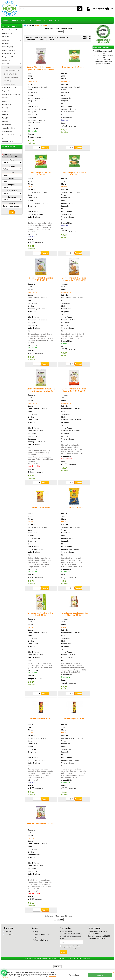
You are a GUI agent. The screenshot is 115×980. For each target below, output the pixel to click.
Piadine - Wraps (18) (9, 50)
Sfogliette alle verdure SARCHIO (41, 824)
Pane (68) (5, 43)
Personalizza (74, 975)
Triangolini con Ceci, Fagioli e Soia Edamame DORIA (74, 614)
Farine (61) (6, 40)
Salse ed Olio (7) (8, 142)
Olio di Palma (12, 191)
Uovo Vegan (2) (7, 33)
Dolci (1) (5, 98)
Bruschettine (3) (9, 84)
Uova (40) (5, 37)
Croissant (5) (6, 125)
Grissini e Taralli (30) (11, 74)
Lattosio (12, 166)
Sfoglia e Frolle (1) (8, 131)
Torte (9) (5, 118)
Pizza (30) (5, 111)
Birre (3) (5, 138)
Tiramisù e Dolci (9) (9, 128)
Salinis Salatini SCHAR (41, 507)
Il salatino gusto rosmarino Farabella (74, 173)
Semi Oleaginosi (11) (9, 87)
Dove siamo (9, 934)
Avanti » (60, 32)
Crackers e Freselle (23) (12, 71)
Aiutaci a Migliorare (40, 940)
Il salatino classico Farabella (74, 67)
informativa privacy (70, 948)
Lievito (12, 178)
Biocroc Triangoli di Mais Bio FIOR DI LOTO (41, 279)
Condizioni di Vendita (41, 934)
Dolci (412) (6, 64)
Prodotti (14, 21)
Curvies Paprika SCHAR (74, 718)
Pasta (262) (6, 60)
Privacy (36, 932)
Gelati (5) (5, 121)
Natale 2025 (26, 21)
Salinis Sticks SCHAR (74, 507)
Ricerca (12, 203)
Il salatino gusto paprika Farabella (41, 173)
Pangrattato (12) (8, 57)
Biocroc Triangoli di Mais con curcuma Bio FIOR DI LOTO (74, 279)
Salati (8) (5, 101)
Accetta (100, 975)
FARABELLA (66, 82)
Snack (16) (7, 81)
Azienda (38, 21)
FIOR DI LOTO (33, 82)
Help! (57, 21)
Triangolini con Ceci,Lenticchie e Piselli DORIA (41, 614)
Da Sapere (12, 197)
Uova (12, 172)
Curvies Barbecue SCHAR (41, 718)
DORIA (31, 627)
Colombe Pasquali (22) (10, 30)
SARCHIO (32, 838)
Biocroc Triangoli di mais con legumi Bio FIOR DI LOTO (74, 390)
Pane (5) (5, 115)
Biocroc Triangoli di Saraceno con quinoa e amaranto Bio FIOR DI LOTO (41, 69)
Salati (10, 157)
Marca (12, 160)
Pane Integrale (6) (8, 47)
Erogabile (12, 185)
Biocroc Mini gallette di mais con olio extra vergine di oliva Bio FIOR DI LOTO (41, 391)
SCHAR (31, 522)
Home (5, 21)
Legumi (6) (6, 91)
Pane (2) (5, 108)
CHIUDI (113, 972)
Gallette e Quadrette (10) (12, 77)
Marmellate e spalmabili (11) (12, 94)
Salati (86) (5, 67)
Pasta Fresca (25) (8, 104)
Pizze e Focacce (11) (9, 54)
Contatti (8, 932)
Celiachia (48, 21)
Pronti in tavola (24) (9, 135)
